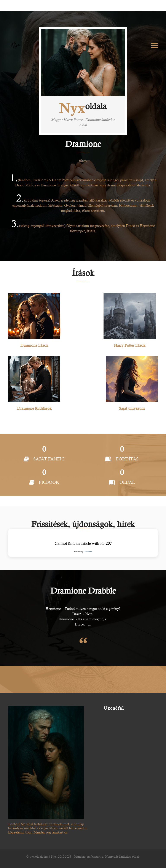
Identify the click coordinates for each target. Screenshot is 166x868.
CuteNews (88, 551)
